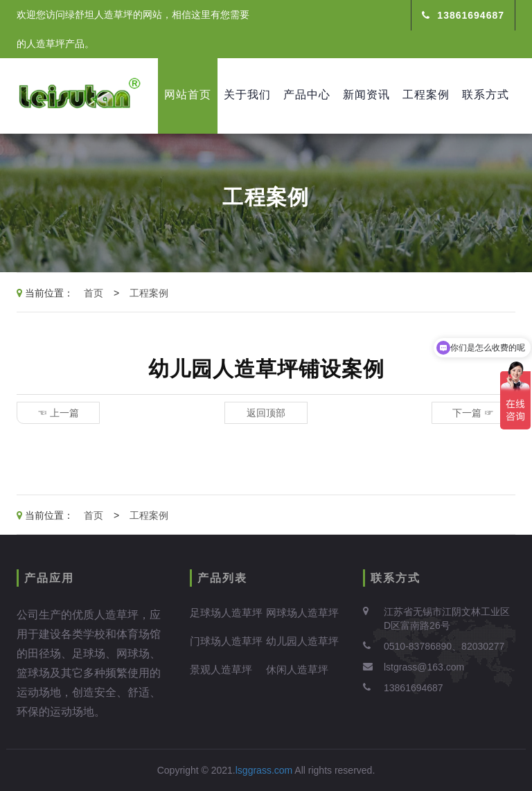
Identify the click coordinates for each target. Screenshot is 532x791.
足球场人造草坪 (226, 613)
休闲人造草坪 (297, 669)
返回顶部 (266, 413)
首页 (94, 293)
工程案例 (426, 95)
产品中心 (307, 95)
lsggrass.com (264, 770)
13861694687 (463, 15)
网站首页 (188, 95)
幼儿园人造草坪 (302, 641)
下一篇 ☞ (473, 413)
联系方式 (486, 95)
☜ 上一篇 (58, 413)
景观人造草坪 (221, 669)
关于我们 (247, 95)
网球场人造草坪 (302, 613)
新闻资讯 (366, 95)
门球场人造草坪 (226, 641)
